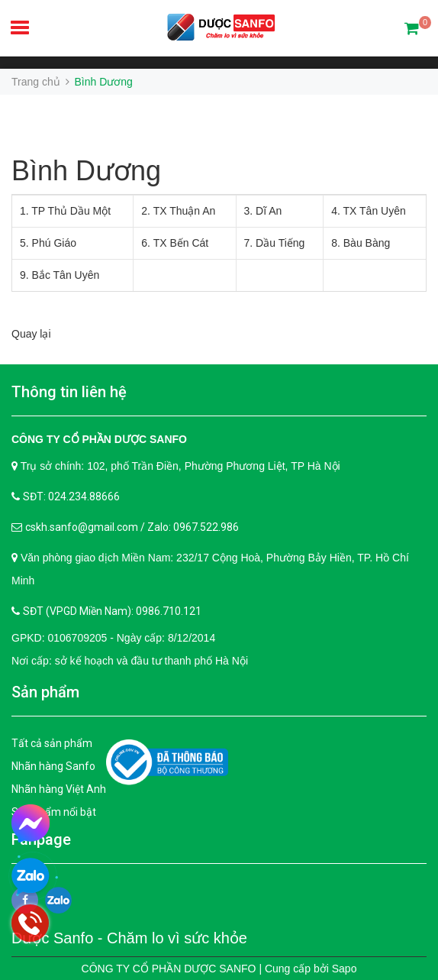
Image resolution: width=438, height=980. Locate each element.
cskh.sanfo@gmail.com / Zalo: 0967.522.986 (132, 527)
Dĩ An (269, 211)
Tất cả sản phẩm (52, 743)
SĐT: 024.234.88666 (71, 496)
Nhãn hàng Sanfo (53, 766)
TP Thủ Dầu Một (71, 211)
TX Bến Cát (181, 243)
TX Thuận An (185, 211)
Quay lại (31, 334)
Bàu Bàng (367, 243)
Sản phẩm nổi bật (54, 812)
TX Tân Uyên (375, 211)
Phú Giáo (54, 243)
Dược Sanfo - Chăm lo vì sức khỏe (129, 938)
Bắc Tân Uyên (66, 275)
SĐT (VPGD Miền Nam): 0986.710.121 (112, 611)
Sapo (345, 969)
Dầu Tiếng (280, 243)
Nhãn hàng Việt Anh (59, 789)
